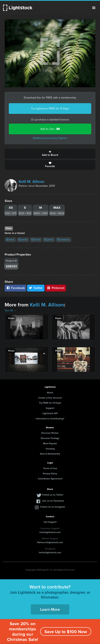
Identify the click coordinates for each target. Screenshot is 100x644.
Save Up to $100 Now (66, 632)
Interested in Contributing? (50, 419)
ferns (10, 240)
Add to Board (50, 154)
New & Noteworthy (50, 454)
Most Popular (50, 443)
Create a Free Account (50, 398)
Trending (50, 449)
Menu (94, 8)
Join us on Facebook (53, 501)
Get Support (50, 522)
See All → (11, 310)
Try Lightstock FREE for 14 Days (50, 109)
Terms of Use (50, 468)
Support (50, 408)
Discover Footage (50, 438)
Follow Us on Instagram (53, 507)
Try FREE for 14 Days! (50, 403)
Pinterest (56, 288)
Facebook (15, 288)
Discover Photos (50, 433)
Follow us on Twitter (53, 495)
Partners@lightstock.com (50, 542)
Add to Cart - (50, 129)
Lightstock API (50, 413)
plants (23, 240)
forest (36, 240)
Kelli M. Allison (32, 182)
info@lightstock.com (50, 532)
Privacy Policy (50, 474)
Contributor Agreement (50, 479)
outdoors (63, 240)
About (50, 393)
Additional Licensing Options (50, 138)
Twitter (36, 288)
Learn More (50, 609)
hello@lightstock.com (50, 552)
